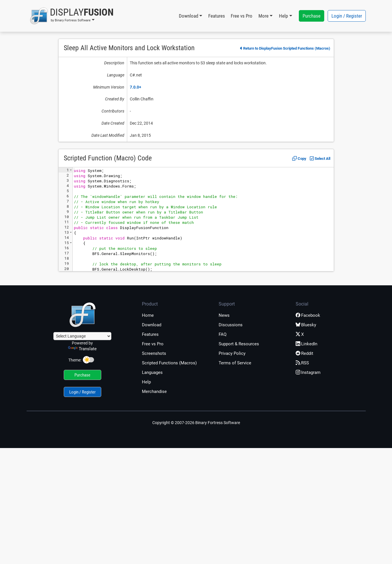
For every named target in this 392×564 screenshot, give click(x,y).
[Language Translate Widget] (82, 336)
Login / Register (347, 16)
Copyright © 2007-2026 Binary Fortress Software (196, 423)
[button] (72, 16)
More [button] (263, 16)
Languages (152, 372)
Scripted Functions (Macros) (169, 363)
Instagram (308, 372)
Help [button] (283, 16)
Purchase (312, 16)
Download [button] (189, 16)
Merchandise (154, 391)
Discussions (231, 325)
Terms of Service (235, 363)
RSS (302, 363)
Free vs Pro (242, 16)
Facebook (308, 315)
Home (148, 315)
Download (152, 325)
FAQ (223, 334)
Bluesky (306, 325)
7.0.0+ (136, 87)
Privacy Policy (232, 353)
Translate (82, 349)
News (224, 315)
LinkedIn (306, 344)
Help (146, 382)
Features (217, 16)
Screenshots (154, 353)
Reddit (304, 353)
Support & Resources (239, 344)
